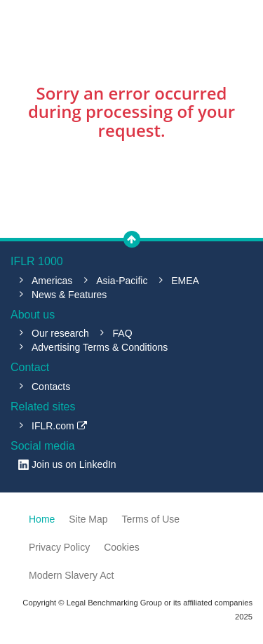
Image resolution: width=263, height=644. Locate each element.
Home (42, 519)
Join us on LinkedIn (74, 464)
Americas (52, 281)
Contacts (51, 387)
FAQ (123, 333)
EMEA (185, 281)
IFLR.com (59, 426)
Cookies (122, 547)
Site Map (88, 519)
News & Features (69, 295)
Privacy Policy (59, 547)
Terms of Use (151, 519)
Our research (60, 333)
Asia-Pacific (122, 281)
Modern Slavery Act (71, 575)
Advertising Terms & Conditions (100, 347)
